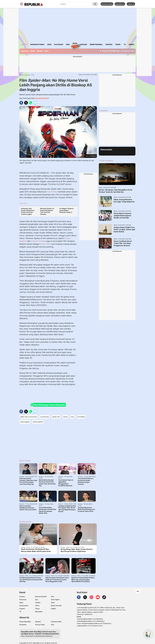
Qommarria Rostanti (42, 98)
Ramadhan (39, 612)
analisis (83, 44)
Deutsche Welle (107, 4)
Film (33, 75)
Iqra (37, 599)
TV (125, 44)
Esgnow (22, 609)
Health (33, 51)
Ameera (22, 596)
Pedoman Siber (56, 622)
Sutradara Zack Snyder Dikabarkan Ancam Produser (28, 211)
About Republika (25, 622)
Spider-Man (45, 244)
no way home (45, 417)
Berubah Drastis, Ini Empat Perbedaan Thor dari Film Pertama (47, 211)
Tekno (46, 51)
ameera (24, 44)
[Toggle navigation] (22, 4)
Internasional (24, 606)
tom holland (81, 417)
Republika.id (120, 4)
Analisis (38, 602)
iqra (68, 44)
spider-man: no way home (28, 417)
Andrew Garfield (39, 241)
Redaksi (38, 622)
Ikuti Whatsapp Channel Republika (48, 405)
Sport (53, 602)
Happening (25, 51)
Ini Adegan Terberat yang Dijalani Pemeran (66, 210)
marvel (65, 417)
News (75, 44)
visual (118, 44)
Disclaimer (23, 625)
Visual (37, 609)
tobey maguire (25, 422)
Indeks (131, 44)
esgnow (109, 44)
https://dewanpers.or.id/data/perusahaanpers (37, 636)
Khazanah (23, 599)
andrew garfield (38, 422)
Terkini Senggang (106, 161)
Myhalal (40, 51)
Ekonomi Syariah (37, 44)
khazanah (59, 44)
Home (21, 75)
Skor (52, 596)
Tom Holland (52, 192)
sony (72, 417)
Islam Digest (55, 599)
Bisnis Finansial (96, 44)
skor (49, 44)
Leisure (28, 75)
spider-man (56, 417)
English (53, 609)
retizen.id (131, 4)
